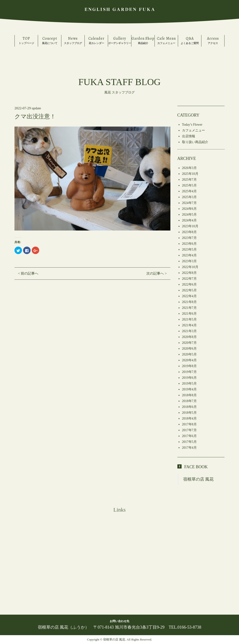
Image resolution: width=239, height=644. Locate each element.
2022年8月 (189, 273)
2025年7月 (189, 180)
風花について (50, 40)
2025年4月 (189, 191)
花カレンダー (96, 40)
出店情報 (189, 136)
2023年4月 (189, 255)
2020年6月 (189, 349)
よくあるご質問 (190, 40)
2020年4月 (189, 360)
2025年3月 (189, 197)
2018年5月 (189, 413)
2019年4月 (189, 389)
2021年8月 (189, 302)
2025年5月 (189, 185)
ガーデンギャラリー (120, 40)
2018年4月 (189, 418)
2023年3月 (189, 261)
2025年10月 (190, 174)
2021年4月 (189, 325)
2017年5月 (189, 442)
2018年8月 (189, 395)
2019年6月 (189, 378)
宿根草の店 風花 (198, 479)
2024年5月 (189, 215)
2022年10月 (190, 267)
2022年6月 (189, 284)
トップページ (26, 40)
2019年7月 (189, 372)
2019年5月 (189, 384)
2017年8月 (189, 424)
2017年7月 (189, 430)
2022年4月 (189, 296)
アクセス (213, 40)
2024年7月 (189, 203)
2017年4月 (189, 448)
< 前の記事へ (28, 273)
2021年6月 (189, 314)
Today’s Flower (192, 125)
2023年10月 (190, 226)
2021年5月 (189, 319)
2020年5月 (189, 354)
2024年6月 (189, 209)
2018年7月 (189, 401)
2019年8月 (189, 366)
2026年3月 (189, 168)
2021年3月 (189, 331)
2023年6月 (189, 244)
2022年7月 (189, 279)
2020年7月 (189, 343)
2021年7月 (189, 308)
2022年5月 (189, 290)
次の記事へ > (156, 273)
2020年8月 (189, 337)
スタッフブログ (73, 40)
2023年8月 (189, 232)
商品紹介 (143, 40)
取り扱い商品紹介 (195, 142)
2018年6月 (189, 407)
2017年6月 (189, 436)
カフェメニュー (166, 40)
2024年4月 (189, 220)
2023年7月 (189, 238)
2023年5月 (189, 250)
